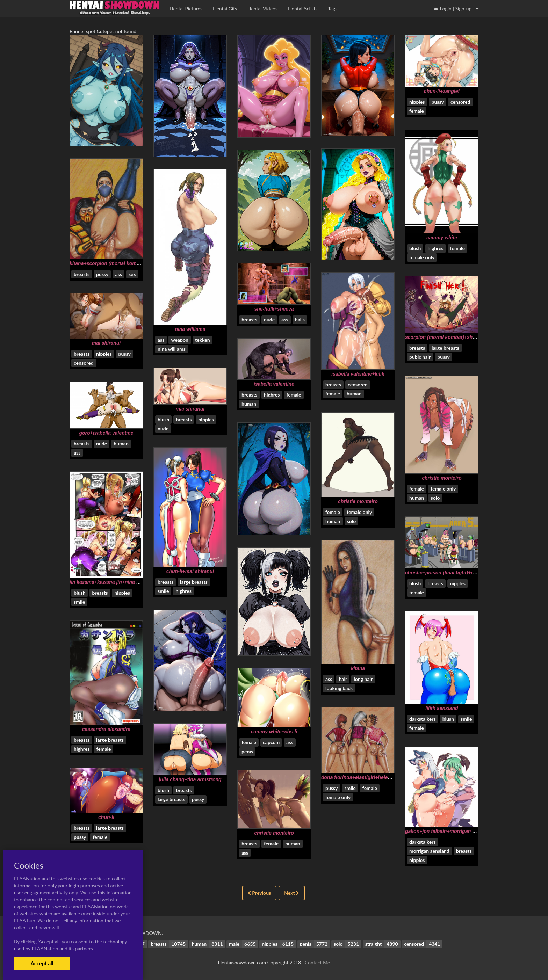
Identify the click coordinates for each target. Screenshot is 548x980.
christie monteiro (442, 478)
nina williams (190, 329)
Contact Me (317, 962)
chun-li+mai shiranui (190, 571)
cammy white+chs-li (274, 732)
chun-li (106, 817)
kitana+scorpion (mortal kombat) (107, 263)
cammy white (442, 238)
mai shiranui (106, 343)
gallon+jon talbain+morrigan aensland (449, 831)
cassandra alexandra (106, 729)
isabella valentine (274, 384)
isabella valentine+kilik (358, 374)
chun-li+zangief (442, 91)
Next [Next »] (292, 893)
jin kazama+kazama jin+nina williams (112, 582)
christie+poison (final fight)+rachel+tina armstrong (464, 573)
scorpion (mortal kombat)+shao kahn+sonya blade (464, 337)
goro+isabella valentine (106, 433)
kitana (358, 668)
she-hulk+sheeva (274, 309)
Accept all (42, 963)
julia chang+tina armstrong (190, 779)
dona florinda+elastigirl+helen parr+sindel (370, 777)
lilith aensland (442, 708)
